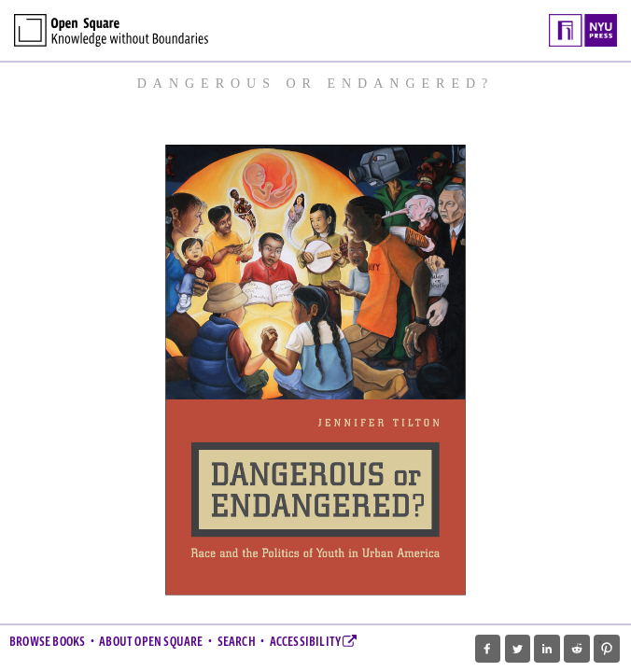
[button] (488, 649)
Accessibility (314, 642)
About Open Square (151, 642)
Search (237, 642)
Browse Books (47, 642)
